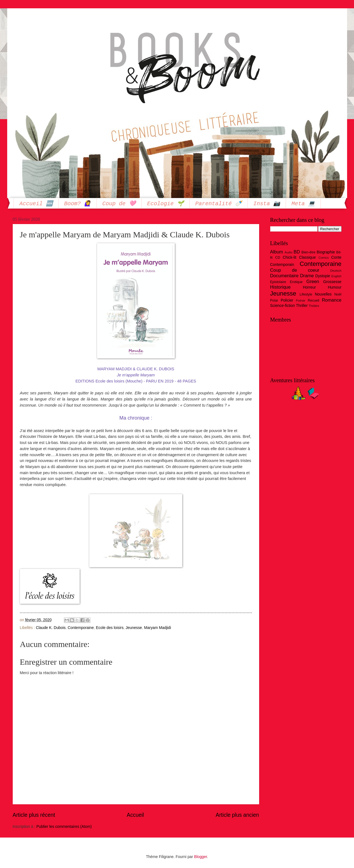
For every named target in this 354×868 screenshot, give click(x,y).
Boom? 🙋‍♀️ (78, 204)
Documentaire (284, 276)
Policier (287, 300)
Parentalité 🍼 (219, 204)
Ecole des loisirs (110, 628)
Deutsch (336, 271)
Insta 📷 (267, 204)
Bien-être (308, 252)
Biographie (326, 252)
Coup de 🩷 (119, 204)
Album (277, 252)
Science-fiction (283, 306)
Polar (274, 301)
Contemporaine (81, 628)
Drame (307, 276)
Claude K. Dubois (51, 628)
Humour (335, 287)
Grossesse (332, 282)
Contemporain (282, 265)
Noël (338, 294)
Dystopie (323, 276)
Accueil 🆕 (36, 204)
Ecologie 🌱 (166, 204)
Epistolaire (278, 282)
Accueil (135, 815)
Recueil (313, 301)
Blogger (201, 857)
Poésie (301, 301)
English (336, 276)
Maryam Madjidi (158, 628)
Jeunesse (134, 628)
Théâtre (314, 306)
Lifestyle (306, 294)
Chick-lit (289, 257)
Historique (281, 287)
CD (278, 258)
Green (313, 282)
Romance (332, 300)
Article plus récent (34, 815)
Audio (288, 252)
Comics (324, 258)
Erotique (296, 282)
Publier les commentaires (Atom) (64, 827)
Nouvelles (323, 294)
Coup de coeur (295, 270)
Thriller (302, 306)
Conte (336, 257)
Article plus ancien (237, 815)
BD (297, 252)
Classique (307, 257)
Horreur (309, 287)
